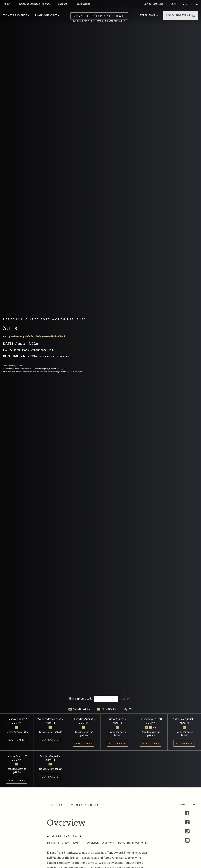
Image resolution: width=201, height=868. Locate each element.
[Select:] (187, 4)
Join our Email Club (154, 4)
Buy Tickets (17, 740)
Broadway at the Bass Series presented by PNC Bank (40, 336)
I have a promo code (81, 698)
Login (174, 4)
